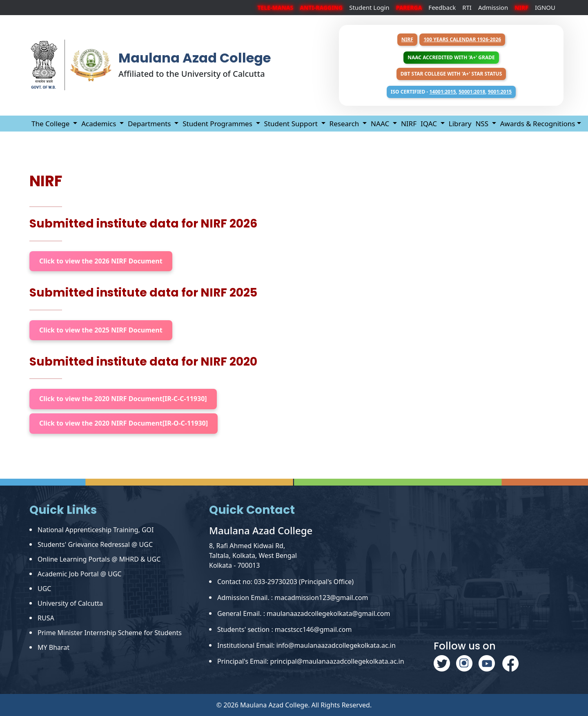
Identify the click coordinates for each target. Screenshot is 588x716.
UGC (44, 589)
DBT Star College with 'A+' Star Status (451, 74)
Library (460, 124)
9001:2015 (500, 92)
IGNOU (545, 7)
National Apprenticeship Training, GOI (96, 530)
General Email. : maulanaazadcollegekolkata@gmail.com (304, 613)
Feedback (442, 7)
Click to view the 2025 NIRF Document (101, 330)
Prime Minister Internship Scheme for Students (110, 633)
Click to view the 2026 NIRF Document (101, 261)
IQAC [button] (430, 124)
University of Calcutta (70, 603)
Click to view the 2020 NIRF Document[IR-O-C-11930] (124, 423)
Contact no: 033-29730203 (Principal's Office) (285, 582)
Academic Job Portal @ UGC (80, 574)
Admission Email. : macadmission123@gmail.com (293, 598)
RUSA (46, 618)
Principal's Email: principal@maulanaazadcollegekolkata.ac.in (311, 661)
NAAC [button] (381, 124)
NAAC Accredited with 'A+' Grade (451, 57)
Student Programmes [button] (218, 124)
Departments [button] (150, 124)
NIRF (407, 39)
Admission (493, 7)
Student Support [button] (292, 124)
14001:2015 (442, 92)
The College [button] (51, 124)
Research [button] (345, 124)
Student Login (369, 7)
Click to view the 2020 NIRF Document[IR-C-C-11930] (123, 399)
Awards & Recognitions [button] (538, 124)
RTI (467, 7)
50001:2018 (472, 92)
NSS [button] (483, 124)
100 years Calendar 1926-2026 (462, 39)
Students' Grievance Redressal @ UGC (95, 544)
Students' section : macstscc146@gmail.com (284, 629)
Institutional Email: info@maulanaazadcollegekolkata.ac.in (306, 645)
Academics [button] (100, 124)
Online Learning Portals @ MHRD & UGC (99, 559)
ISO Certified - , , (451, 92)
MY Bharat (53, 647)
